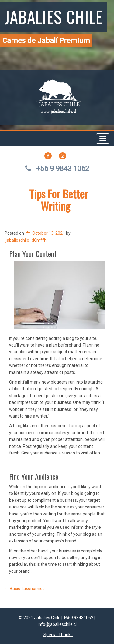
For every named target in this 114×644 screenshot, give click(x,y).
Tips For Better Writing (59, 200)
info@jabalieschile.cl (57, 624)
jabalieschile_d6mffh (26, 240)
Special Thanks (58, 635)
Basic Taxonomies (25, 589)
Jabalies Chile (54, 16)
